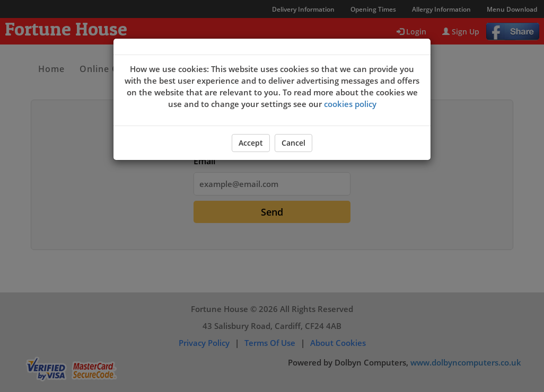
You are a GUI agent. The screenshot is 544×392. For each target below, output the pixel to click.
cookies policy (350, 104)
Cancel (293, 143)
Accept (251, 143)
